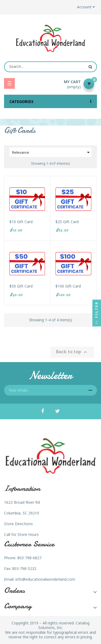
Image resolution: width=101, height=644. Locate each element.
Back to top (72, 352)
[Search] (50, 67)
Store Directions (18, 524)
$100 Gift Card (68, 286)
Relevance (52, 152)
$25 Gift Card (67, 222)
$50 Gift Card (21, 286)
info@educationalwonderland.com (45, 579)
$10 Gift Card (21, 222)
